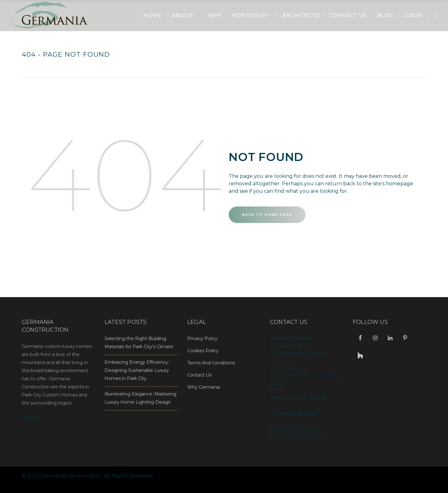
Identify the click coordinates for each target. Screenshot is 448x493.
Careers (30, 417)
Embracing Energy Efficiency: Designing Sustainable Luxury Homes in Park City (137, 370)
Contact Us (199, 375)
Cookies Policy (203, 351)
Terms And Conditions (211, 363)
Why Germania (204, 387)
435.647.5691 (302, 413)
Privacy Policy (202, 339)
